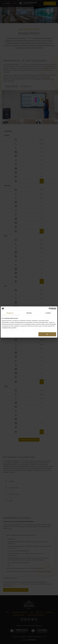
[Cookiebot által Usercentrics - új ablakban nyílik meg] (50, 309)
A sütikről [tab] (48, 313)
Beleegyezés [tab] (10, 313)
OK (47, 334)
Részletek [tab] (29, 313)
